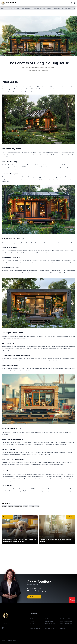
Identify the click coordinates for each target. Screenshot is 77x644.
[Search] (71, 3)
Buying (32, 619)
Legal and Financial (39, 8)
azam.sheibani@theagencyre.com (38, 591)
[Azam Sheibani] (13, 3)
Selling (10, 8)
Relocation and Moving (66, 626)
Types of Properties (50, 624)
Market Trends (67, 8)
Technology (48, 626)
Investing (17, 8)
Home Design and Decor (66, 619)
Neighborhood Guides (54, 8)
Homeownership (27, 8)
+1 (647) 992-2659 (34, 589)
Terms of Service (12, 640)
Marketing (62, 628)
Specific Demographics (66, 621)
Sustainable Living (50, 628)
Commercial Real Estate (66, 624)
